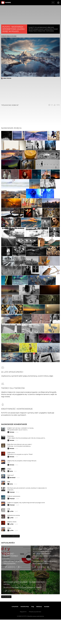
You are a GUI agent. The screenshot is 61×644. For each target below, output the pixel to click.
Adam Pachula (7, 78)
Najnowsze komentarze (14, 484)
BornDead (13, 537)
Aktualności (8, 602)
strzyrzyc (12, 552)
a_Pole (12, 571)
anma (11, 531)
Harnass (12, 492)
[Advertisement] (30, 92)
